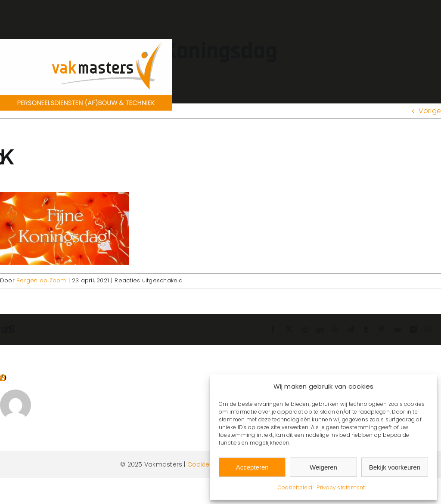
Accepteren (252, 467)
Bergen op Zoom (41, 280)
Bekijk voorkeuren (395, 467)
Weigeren (323, 467)
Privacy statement (341, 487)
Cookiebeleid (295, 487)
